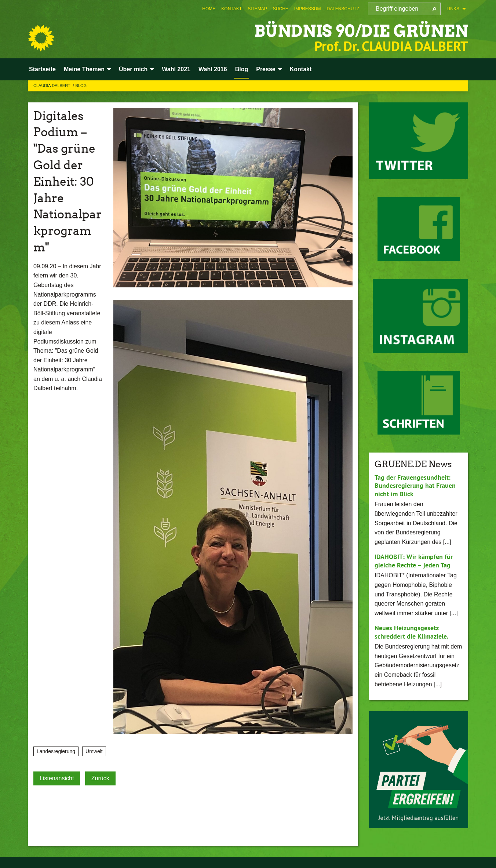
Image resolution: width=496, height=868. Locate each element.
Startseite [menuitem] (42, 69)
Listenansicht (57, 778)
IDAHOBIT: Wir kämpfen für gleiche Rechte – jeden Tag (414, 561)
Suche (281, 9)
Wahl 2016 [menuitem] (213, 69)
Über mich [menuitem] (133, 69)
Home (209, 9)
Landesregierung (56, 751)
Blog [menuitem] (242, 69)
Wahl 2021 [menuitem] (176, 69)
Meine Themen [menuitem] (84, 69)
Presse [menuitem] (266, 69)
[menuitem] (209, 9)
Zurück (100, 778)
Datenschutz (343, 9)
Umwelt (94, 751)
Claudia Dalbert (52, 86)
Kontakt (231, 9)
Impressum (308, 9)
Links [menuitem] (453, 9)
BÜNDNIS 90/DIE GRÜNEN (361, 31)
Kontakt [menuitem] (301, 69)
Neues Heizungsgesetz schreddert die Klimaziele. (411, 632)
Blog (81, 86)
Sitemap (257, 9)
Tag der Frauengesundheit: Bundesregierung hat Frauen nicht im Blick (415, 486)
